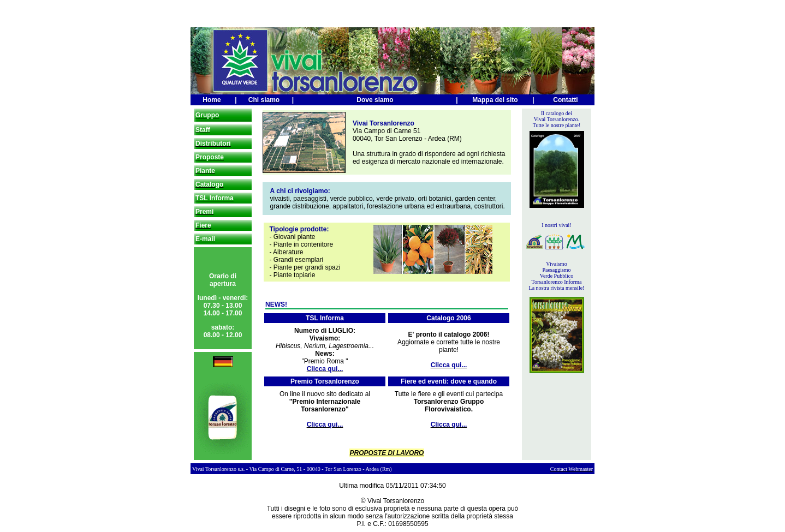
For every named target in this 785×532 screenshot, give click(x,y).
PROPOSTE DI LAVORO (387, 453)
